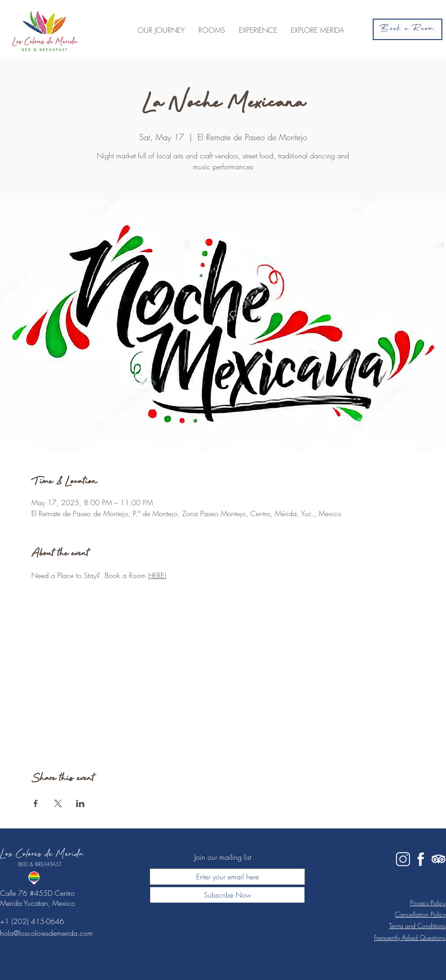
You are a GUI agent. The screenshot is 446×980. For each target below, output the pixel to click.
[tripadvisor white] (438, 859)
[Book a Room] (408, 29)
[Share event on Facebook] (36, 803)
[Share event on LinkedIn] (80, 803)
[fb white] (421, 859)
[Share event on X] (58, 803)
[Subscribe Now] (227, 895)
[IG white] (403, 859)
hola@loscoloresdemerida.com (46, 933)
